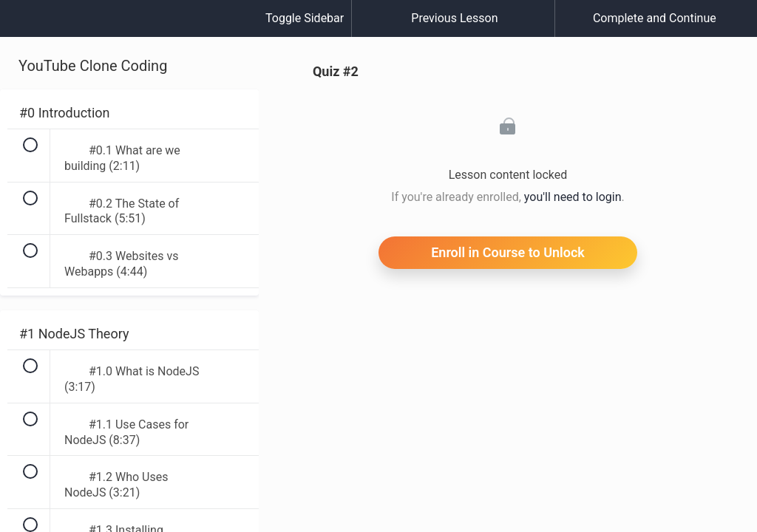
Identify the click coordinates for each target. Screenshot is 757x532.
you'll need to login (573, 197)
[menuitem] (129, 33)
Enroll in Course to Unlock (508, 252)
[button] (26, 26)
